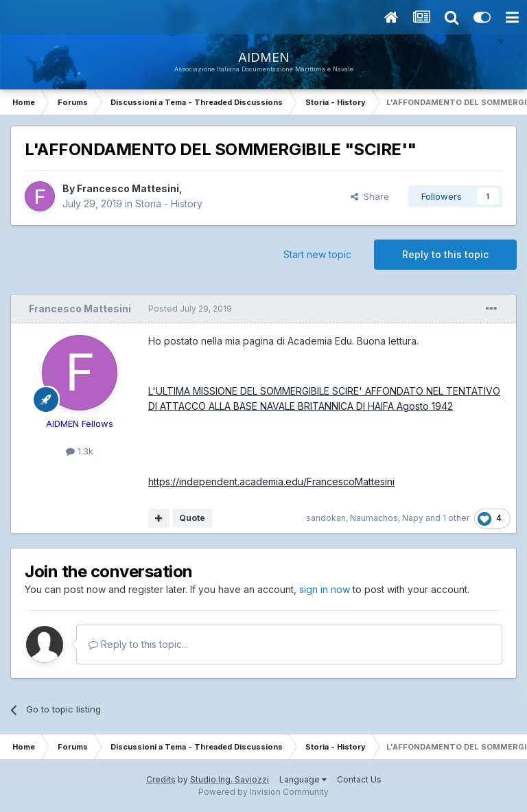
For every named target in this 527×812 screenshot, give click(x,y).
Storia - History (169, 204)
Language (303, 779)
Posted (190, 309)
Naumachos (374, 518)
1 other (456, 518)
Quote (192, 518)
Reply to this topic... (138, 644)
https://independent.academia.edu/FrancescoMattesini (271, 482)
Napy (413, 518)
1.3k (80, 451)
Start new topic (317, 254)
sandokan (326, 518)
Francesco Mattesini (128, 188)
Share (370, 196)
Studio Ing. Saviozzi (230, 779)
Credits (161, 779)
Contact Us (359, 779)
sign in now (325, 589)
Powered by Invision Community (263, 792)
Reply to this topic (445, 254)
